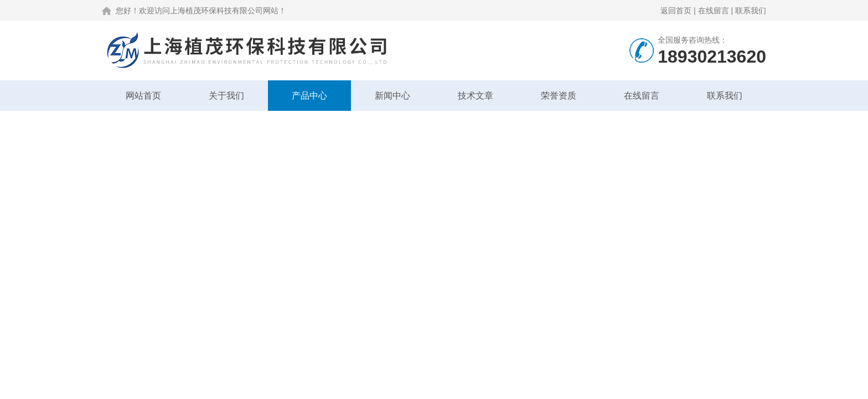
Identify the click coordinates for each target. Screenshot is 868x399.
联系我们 (751, 11)
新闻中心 (392, 96)
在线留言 (714, 11)
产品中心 (309, 96)
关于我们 (226, 96)
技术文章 (476, 96)
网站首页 (143, 96)
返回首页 (676, 11)
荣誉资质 (559, 96)
